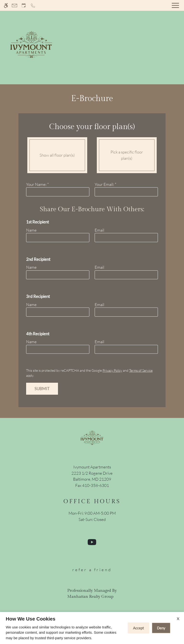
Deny (161, 628)
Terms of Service (141, 370)
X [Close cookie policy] (178, 618)
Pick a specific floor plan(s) (127, 155)
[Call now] (33, 5)
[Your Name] (58, 192)
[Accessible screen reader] (6, 5)
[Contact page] (14, 5)
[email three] (126, 312)
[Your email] (126, 192)
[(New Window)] (92, 476)
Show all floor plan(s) (57, 155)
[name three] (58, 312)
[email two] (126, 275)
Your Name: (37, 184)
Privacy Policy (112, 370)
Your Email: (106, 184)
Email (99, 230)
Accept (138, 628)
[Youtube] (92, 544)
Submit (42, 389)
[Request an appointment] (24, 5)
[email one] (126, 238)
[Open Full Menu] (175, 5)
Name (31, 230)
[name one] (58, 238)
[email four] (126, 349)
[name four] (58, 349)
